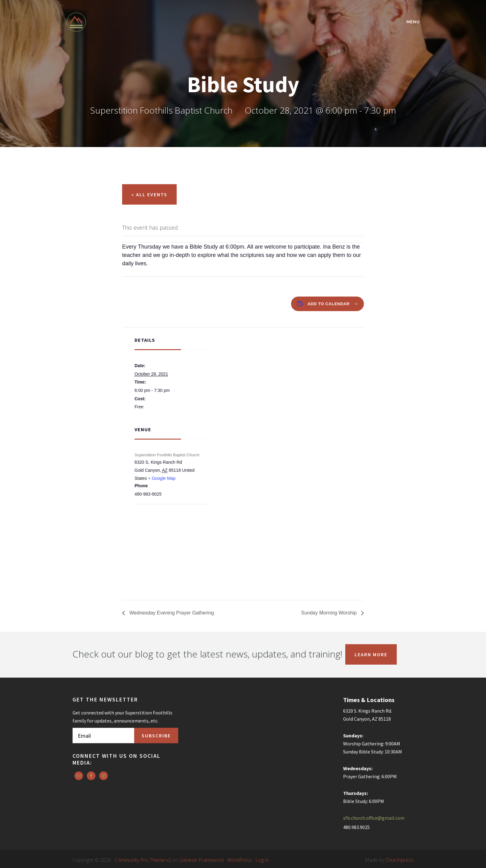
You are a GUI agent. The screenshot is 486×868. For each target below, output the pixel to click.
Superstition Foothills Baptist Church (121, 22)
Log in (262, 860)
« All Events (149, 194)
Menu (413, 22)
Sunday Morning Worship (329, 613)
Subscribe (156, 736)
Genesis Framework (202, 860)
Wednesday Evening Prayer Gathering (171, 613)
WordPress (240, 860)
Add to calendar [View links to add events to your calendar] (329, 304)
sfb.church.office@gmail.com (374, 818)
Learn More (371, 654)
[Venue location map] (167, 537)
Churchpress (399, 860)
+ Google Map (162, 478)
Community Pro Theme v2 (143, 860)
